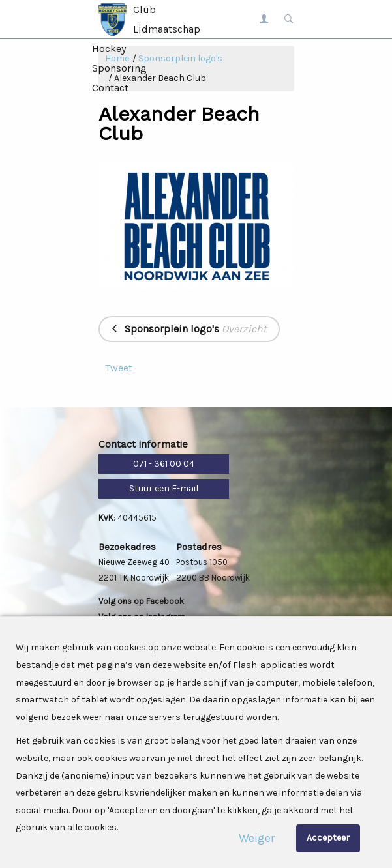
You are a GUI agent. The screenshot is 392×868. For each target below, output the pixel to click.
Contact (110, 88)
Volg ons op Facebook (141, 601)
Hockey (109, 49)
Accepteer (328, 838)
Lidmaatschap (167, 29)
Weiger (257, 838)
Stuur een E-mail (164, 488)
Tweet (119, 368)
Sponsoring (119, 68)
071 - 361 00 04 (164, 464)
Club (144, 9)
